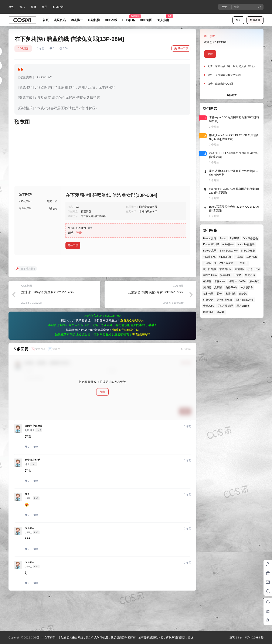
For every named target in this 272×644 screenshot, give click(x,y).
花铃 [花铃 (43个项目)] (219, 294)
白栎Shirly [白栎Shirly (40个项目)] (231, 287)
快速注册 (255, 20)
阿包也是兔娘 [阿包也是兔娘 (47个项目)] (224, 300)
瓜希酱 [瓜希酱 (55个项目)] (218, 287)
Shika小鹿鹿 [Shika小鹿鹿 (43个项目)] (248, 251)
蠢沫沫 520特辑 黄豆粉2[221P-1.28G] (48, 326)
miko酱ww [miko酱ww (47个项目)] (228, 244)
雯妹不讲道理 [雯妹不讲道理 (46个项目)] (225, 306)
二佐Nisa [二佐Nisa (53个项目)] (252, 257)
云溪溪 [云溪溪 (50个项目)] (207, 263)
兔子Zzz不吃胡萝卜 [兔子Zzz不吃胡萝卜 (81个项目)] (225, 263)
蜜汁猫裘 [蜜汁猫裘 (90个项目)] (231, 294)
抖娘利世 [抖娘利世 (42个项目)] (225, 275)
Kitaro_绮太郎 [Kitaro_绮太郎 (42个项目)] (211, 244)
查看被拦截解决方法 (126, 364)
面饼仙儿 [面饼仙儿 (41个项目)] (208, 312)
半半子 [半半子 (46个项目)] (244, 263)
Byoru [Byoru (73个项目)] (223, 239)
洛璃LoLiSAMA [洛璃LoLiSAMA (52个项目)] (237, 281)
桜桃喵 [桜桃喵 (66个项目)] (207, 281)
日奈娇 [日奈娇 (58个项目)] (238, 275)
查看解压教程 (141, 369)
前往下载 (181, 49)
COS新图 (23, 49)
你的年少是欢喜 (34, 460)
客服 (33, 7)
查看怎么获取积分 (132, 355)
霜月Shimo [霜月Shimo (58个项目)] (243, 306)
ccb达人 (29, 562)
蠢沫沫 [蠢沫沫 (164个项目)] (243, 294)
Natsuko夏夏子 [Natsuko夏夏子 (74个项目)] (246, 244)
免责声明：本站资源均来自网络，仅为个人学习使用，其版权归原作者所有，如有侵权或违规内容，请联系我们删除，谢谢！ (120, 638)
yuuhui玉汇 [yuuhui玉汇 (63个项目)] (225, 257)
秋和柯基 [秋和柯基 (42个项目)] (208, 294)
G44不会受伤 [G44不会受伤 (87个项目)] (250, 239)
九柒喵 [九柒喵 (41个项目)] (239, 257)
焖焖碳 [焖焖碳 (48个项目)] (207, 287)
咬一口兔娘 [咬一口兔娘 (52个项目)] (210, 269)
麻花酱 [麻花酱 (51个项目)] (221, 312)
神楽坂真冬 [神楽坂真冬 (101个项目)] (247, 287)
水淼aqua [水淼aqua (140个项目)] (220, 281)
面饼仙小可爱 (32, 494)
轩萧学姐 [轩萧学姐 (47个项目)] (208, 300)
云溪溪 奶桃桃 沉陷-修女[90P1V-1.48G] (156, 326)
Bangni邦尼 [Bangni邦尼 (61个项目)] (210, 239)
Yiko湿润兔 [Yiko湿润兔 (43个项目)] (209, 257)
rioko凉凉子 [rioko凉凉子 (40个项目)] (210, 251)
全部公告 (232, 95)
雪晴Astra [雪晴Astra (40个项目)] (209, 306)
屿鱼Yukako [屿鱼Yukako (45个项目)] (210, 275)
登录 (238, 20)
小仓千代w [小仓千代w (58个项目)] (254, 269)
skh (27, 528)
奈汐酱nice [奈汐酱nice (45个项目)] (225, 269)
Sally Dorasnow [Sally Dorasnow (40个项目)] (229, 251)
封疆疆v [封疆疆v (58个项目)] (240, 269)
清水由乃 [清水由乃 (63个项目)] (254, 281)
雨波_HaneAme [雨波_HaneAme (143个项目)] (245, 300)
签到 (11, 7)
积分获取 (58, 7)
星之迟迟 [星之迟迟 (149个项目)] (250, 275)
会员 (44, 7)
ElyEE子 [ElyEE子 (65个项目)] (235, 239)
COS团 (35, 638)
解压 (22, 7)
